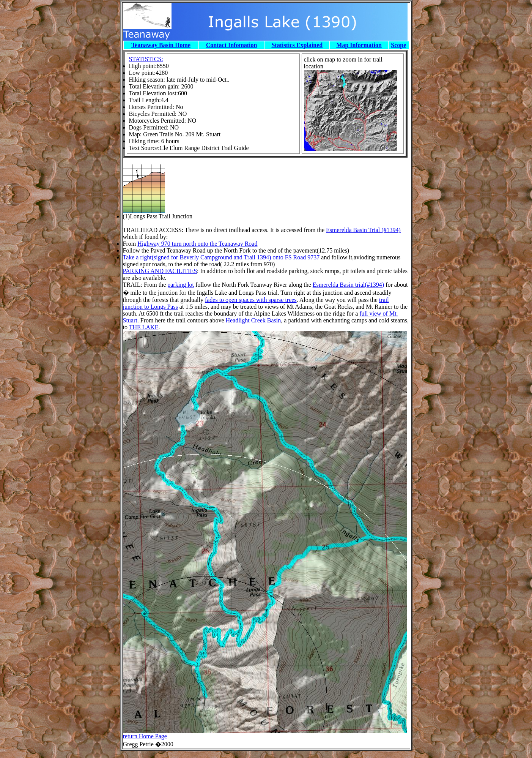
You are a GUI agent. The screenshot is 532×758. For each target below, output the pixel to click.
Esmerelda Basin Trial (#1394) (363, 230)
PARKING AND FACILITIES (160, 271)
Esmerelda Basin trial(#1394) (348, 285)
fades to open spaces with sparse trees (251, 300)
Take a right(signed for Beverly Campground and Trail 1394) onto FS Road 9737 (221, 257)
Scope (398, 45)
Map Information (359, 45)
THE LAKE (144, 327)
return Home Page (145, 736)
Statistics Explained (297, 45)
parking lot (181, 285)
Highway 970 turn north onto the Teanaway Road (197, 244)
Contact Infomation (232, 45)
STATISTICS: (146, 59)
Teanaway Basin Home (161, 45)
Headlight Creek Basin (253, 320)
